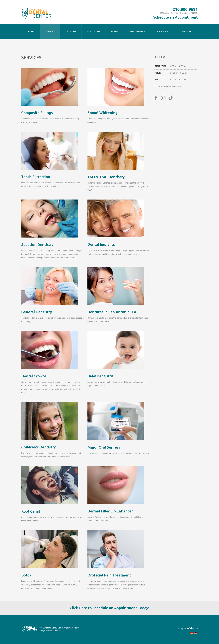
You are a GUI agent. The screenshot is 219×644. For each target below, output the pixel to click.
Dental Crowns (34, 376)
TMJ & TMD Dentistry (106, 177)
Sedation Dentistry (37, 245)
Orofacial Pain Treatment (109, 575)
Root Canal (31, 511)
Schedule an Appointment (176, 17)
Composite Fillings (37, 113)
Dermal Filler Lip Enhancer (110, 511)
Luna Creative (54, 630)
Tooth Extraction (36, 177)
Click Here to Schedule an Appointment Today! (110, 608)
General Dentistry (37, 312)
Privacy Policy (73, 628)
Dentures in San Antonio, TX (112, 312)
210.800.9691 (185, 9)
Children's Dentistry (38, 447)
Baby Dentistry (100, 376)
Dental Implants (101, 244)
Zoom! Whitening (103, 113)
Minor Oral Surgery (104, 447)
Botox (26, 575)
